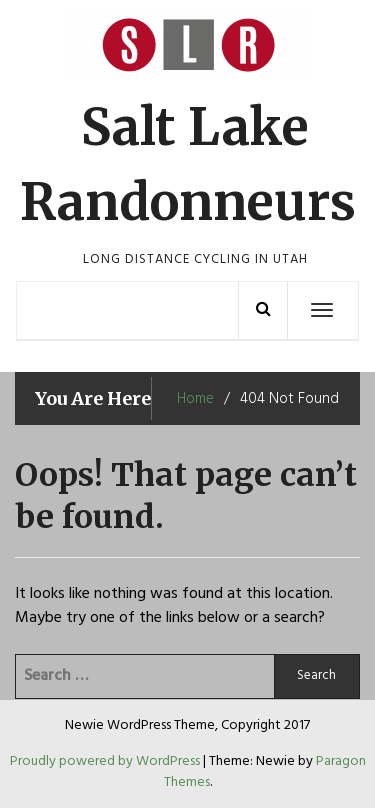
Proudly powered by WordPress (106, 761)
